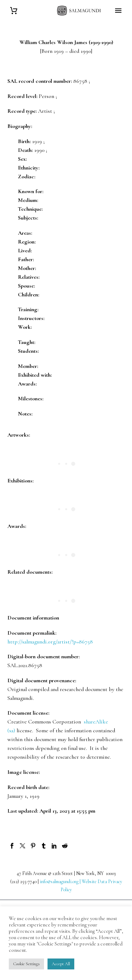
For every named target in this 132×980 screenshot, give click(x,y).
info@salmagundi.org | (61, 882)
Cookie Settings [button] (26, 964)
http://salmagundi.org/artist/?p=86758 (50, 642)
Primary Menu (118, 11)
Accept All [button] (61, 964)
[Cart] (14, 11)
